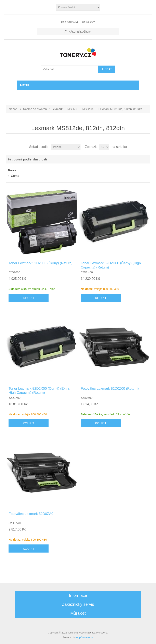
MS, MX (73, 109)
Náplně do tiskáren (35, 109)
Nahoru (14, 109)
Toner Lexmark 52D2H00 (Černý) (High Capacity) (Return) (111, 265)
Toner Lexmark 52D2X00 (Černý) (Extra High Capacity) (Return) (39, 391)
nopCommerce (85, 638)
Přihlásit (89, 22)
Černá (15, 176)
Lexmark (57, 109)
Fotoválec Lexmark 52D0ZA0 (31, 514)
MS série (88, 109)
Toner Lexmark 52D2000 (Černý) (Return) (41, 263)
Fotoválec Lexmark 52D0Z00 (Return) (110, 389)
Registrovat (70, 22)
